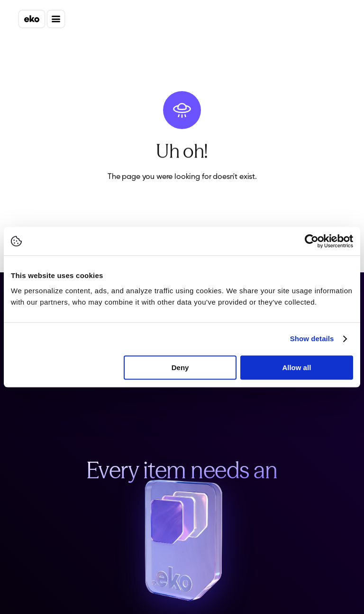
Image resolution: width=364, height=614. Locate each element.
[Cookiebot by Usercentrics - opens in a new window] (312, 241)
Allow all (296, 367)
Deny (180, 367)
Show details (312, 339)
